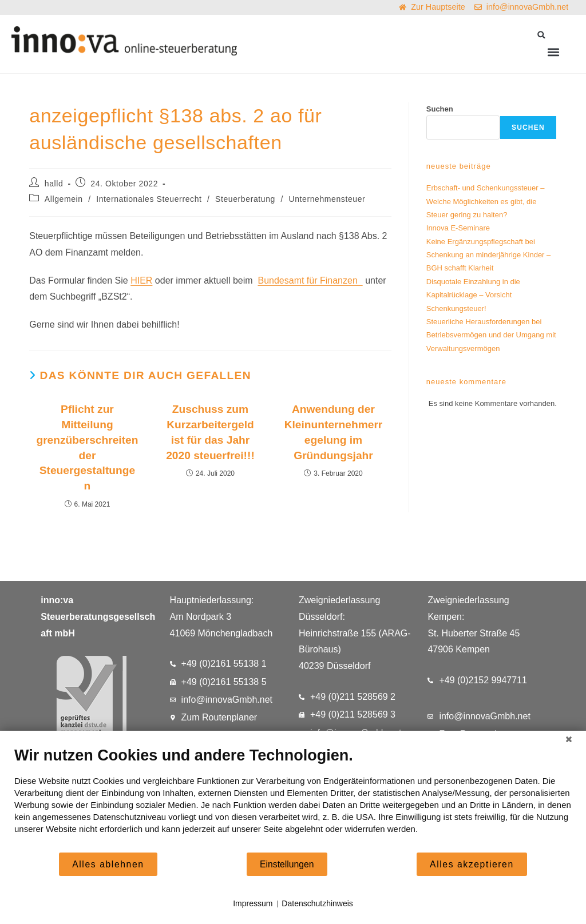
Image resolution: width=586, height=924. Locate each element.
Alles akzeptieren (472, 864)
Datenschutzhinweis (317, 903)
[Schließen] (569, 739)
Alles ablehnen (108, 864)
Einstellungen (287, 864)
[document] (293, 799)
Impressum (253, 903)
